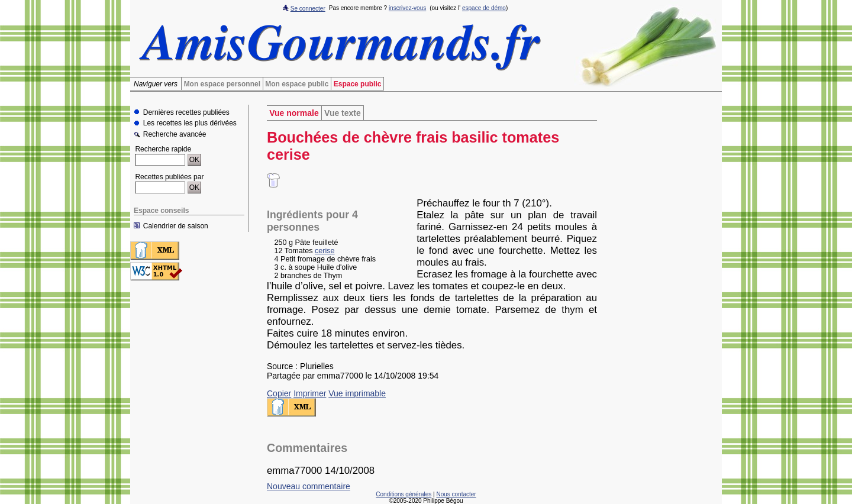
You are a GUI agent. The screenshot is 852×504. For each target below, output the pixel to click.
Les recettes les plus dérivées (190, 124)
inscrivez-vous (407, 8)
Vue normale (294, 113)
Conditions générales (404, 494)
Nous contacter (456, 494)
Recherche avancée (175, 135)
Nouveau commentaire (309, 486)
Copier (279, 393)
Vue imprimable (357, 393)
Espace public (358, 84)
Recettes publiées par (169, 177)
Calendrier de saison (176, 226)
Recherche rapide (163, 149)
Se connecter (308, 9)
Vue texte (343, 113)
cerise (325, 251)
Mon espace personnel (222, 84)
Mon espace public (297, 84)
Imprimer (310, 393)
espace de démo (484, 8)
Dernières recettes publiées (186, 112)
